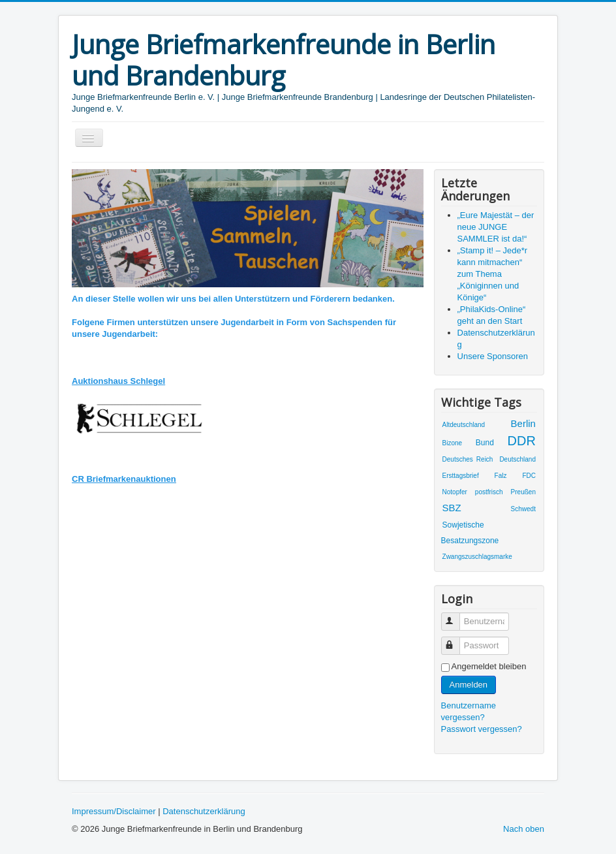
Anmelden (469, 685)
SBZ (452, 508)
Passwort (456, 640)
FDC (529, 476)
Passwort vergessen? (482, 729)
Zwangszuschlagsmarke (477, 557)
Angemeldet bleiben (489, 666)
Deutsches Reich (468, 459)
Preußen (523, 492)
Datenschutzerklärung (204, 811)
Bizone (453, 443)
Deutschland (517, 459)
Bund (485, 443)
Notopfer (455, 492)
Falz (501, 476)
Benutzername (456, 616)
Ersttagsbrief (461, 476)
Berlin (523, 423)
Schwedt (523, 509)
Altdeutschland (464, 425)
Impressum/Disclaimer (114, 811)
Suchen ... (72, 159)
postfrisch (489, 492)
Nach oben (524, 829)
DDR (522, 441)
